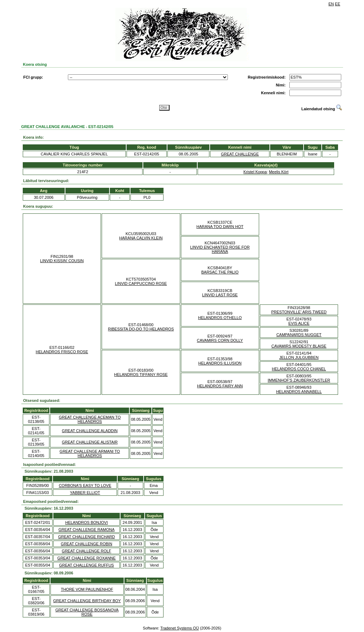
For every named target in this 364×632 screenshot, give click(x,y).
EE (338, 4)
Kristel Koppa (255, 172)
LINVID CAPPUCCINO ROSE (141, 283)
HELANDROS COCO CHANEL (299, 369)
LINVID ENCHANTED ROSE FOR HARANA (220, 249)
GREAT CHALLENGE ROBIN (86, 544)
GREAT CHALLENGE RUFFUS (86, 565)
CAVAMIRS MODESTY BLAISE (299, 346)
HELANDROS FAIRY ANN (220, 386)
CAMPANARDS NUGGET (299, 335)
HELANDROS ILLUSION (220, 363)
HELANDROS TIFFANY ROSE (141, 375)
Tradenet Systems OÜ (180, 628)
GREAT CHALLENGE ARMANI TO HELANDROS (90, 453)
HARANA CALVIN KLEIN (141, 238)
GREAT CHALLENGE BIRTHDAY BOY (87, 601)
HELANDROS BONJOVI (86, 522)
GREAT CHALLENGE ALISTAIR (90, 442)
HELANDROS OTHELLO (220, 318)
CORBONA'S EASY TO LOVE (85, 485)
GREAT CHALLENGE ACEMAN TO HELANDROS (90, 419)
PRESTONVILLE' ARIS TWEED (299, 312)
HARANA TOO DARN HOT (220, 227)
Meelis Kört (279, 172)
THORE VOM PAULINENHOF (87, 589)
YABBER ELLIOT (85, 493)
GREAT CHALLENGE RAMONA (86, 530)
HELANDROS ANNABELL (299, 392)
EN (331, 4)
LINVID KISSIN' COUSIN (62, 261)
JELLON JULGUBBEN (299, 357)
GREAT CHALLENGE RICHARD (86, 537)
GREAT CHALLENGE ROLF (87, 551)
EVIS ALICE (299, 323)
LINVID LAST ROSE (220, 295)
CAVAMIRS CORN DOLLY (220, 340)
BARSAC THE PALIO (220, 272)
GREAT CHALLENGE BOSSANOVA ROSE (87, 612)
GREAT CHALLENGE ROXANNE (86, 558)
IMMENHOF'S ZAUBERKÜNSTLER (299, 380)
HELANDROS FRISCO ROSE (62, 352)
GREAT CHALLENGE (240, 154)
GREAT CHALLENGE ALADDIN (90, 431)
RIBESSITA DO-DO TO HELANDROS (141, 329)
